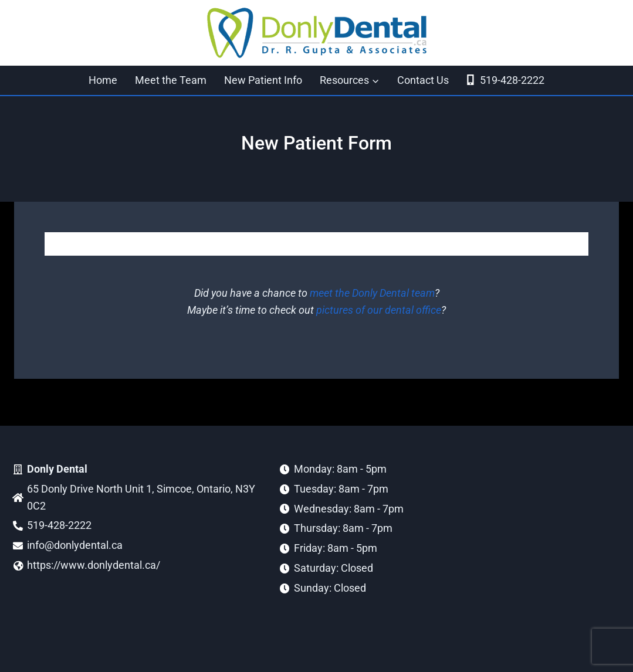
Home (103, 80)
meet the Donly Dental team (372, 293)
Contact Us (423, 80)
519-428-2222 (505, 80)
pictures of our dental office (379, 310)
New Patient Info (263, 80)
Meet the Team (171, 80)
